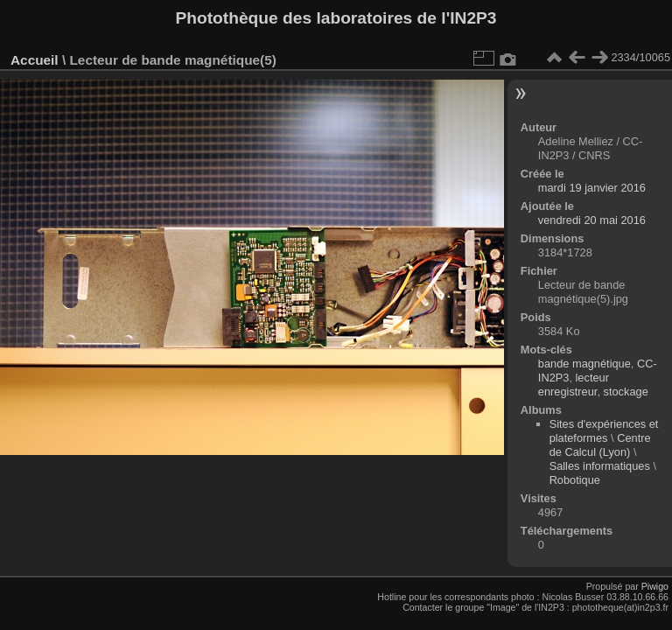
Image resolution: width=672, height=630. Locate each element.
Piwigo (655, 586)
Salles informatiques (600, 466)
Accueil (35, 60)
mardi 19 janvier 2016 (592, 188)
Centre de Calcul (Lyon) (600, 445)
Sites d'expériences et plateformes (604, 431)
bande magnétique (584, 364)
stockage (626, 392)
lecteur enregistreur (574, 385)
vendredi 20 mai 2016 (592, 220)
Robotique (575, 480)
